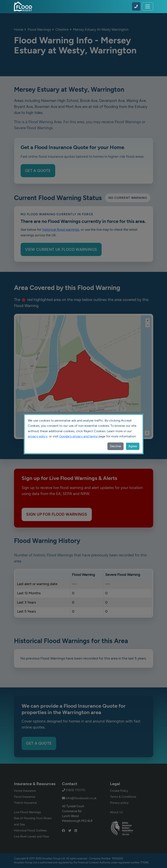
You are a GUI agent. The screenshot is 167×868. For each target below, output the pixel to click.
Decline (115, 446)
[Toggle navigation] (148, 6)
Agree (133, 446)
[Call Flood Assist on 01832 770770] (136, 6)
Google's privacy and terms (78, 436)
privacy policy (38, 436)
